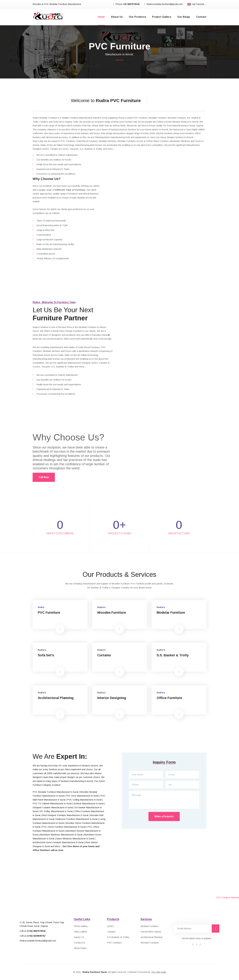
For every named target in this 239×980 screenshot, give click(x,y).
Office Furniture (170, 698)
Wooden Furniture (112, 613)
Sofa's (110, 926)
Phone (126, 4)
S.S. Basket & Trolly (173, 655)
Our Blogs (184, 17)
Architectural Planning (56, 698)
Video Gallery (80, 932)
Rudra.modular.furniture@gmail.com (163, 4)
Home (101, 17)
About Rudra (80, 948)
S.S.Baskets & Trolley (118, 937)
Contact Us (79, 943)
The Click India (159, 972)
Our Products (137, 17)
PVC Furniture (49, 613)
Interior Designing (112, 698)
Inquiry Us (79, 937)
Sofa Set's (46, 655)
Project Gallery (162, 17)
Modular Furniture (171, 613)
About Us (117, 17)
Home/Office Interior (151, 932)
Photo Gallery (81, 926)
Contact (201, 17)
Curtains (104, 655)
